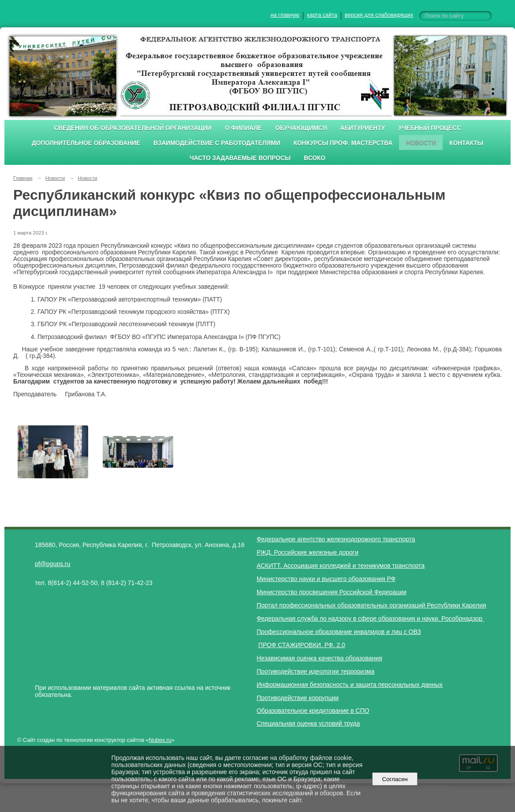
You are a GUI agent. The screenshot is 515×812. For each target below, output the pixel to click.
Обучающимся (301, 128)
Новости (421, 143)
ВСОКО (315, 158)
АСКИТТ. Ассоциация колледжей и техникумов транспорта (341, 566)
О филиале (243, 128)
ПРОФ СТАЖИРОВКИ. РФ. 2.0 (302, 645)
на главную (285, 15)
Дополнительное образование (86, 143)
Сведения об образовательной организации (133, 128)
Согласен (395, 779)
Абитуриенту (363, 128)
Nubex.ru (160, 740)
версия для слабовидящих (379, 15)
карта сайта (322, 15)
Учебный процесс (430, 128)
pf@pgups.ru (52, 564)
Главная (23, 178)
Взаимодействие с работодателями (217, 143)
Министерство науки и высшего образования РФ (326, 579)
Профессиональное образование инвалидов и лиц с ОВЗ (339, 632)
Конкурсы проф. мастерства (343, 143)
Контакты (466, 143)
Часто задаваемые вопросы (240, 158)
